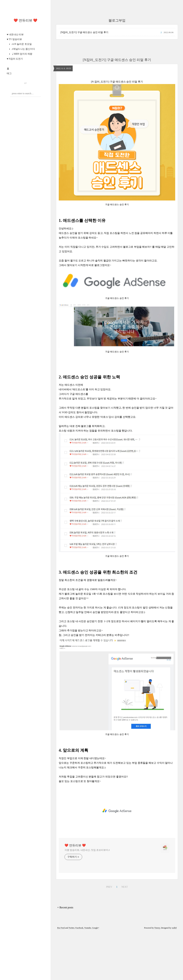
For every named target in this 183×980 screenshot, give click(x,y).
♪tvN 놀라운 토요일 (21, 44)
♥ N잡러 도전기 (15, 59)
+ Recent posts (65, 907)
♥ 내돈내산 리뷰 (15, 35)
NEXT (124, 886)
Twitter (71, 928)
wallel (174, 928)
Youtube (88, 928)
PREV (109, 886)
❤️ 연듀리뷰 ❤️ (25, 20)
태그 (9, 73)
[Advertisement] (117, 811)
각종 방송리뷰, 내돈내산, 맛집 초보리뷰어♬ (87, 850)
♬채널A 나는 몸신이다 (23, 49)
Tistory (157, 928)
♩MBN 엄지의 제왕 (22, 54)
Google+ (96, 928)
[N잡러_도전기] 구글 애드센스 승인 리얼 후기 (84, 32)
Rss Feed (61, 928)
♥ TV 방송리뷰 (14, 39)
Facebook (79, 928)
